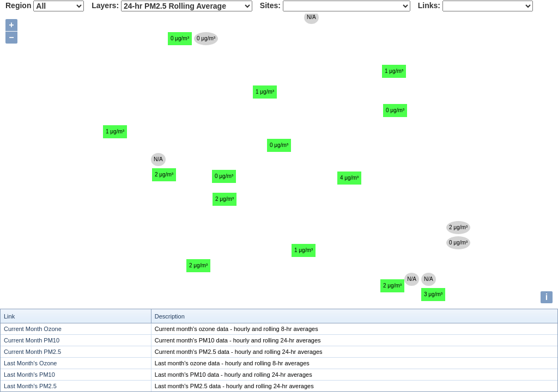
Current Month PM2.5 (32, 352)
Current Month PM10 (32, 340)
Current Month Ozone (33, 329)
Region (18, 5)
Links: (429, 5)
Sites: (270, 5)
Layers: (105, 5)
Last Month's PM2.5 (30, 386)
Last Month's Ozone (31, 363)
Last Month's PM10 (29, 375)
